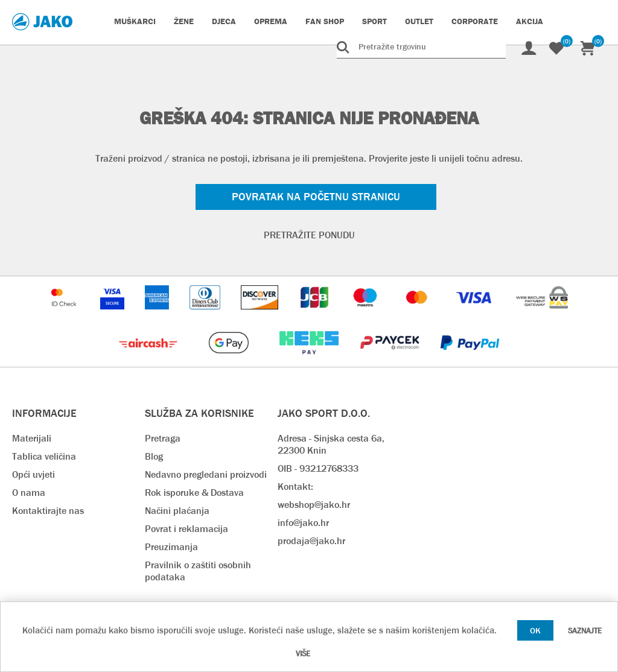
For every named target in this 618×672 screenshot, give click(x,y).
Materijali (32, 438)
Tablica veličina (44, 456)
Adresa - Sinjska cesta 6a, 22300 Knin (331, 444)
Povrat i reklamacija (186, 529)
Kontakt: (295, 487)
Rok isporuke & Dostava (194, 493)
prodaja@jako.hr (311, 541)
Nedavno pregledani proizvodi (206, 474)
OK (535, 630)
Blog (154, 456)
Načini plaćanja (177, 511)
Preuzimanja (171, 547)
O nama (29, 493)
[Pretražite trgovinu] (421, 46)
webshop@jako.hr (314, 505)
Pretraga (163, 438)
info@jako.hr (303, 523)
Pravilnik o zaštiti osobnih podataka (198, 571)
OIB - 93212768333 (318, 468)
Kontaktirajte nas (48, 511)
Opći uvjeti (33, 474)
